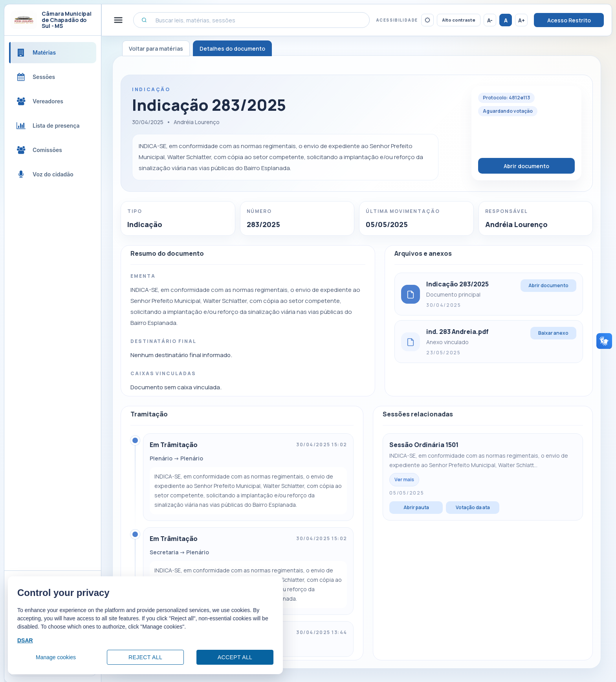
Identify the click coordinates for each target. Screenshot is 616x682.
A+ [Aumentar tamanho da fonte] (522, 20)
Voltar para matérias (156, 49)
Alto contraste (459, 20)
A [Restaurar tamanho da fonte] (506, 20)
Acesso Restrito (569, 20)
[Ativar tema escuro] (427, 20)
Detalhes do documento (232, 49)
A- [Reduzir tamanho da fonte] (490, 20)
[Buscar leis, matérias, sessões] (251, 20)
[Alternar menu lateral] (118, 20)
